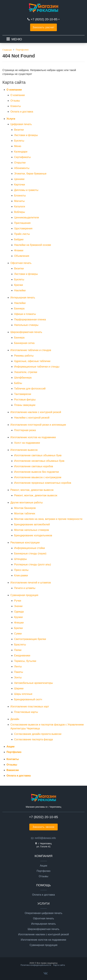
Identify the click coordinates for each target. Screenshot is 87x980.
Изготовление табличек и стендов (31, 350)
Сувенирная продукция (24, 595)
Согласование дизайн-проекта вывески (38, 734)
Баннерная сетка (24, 343)
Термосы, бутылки (25, 661)
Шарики (19, 688)
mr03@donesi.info (45, 838)
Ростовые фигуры (25, 400)
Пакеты (19, 672)
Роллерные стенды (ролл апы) (32, 564)
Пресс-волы (21, 570)
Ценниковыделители (26, 217)
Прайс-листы (22, 234)
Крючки (18, 285)
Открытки (20, 163)
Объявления (22, 256)
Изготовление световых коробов (34, 466)
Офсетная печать (21, 263)
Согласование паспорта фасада (33, 739)
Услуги (11, 119)
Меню (18, 146)
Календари (21, 152)
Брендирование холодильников (33, 535)
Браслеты (20, 645)
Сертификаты (22, 157)
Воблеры (20, 212)
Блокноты (20, 196)
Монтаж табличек (25, 513)
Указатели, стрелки (26, 372)
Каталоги (20, 207)
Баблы (18, 383)
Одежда (19, 612)
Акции (10, 747)
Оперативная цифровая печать (43, 913)
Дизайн (15, 719)
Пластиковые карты (26, 712)
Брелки (18, 628)
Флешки (19, 623)
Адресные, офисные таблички (32, 361)
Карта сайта (59, 965)
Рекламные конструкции (25, 543)
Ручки (18, 601)
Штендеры (20, 559)
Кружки (18, 617)
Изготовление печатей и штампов (31, 583)
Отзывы (15, 101)
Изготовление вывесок (24, 450)
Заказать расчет (43, 27)
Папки (18, 650)
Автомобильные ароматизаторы (33, 683)
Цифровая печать (21, 124)
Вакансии (13, 770)
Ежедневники (22, 656)
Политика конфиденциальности (36, 965)
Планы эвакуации (25, 405)
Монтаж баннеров (25, 508)
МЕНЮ (17, 39)
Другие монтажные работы (26, 503)
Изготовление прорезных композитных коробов (43, 483)
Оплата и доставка (22, 112)
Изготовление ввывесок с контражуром (38, 477)
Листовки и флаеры (26, 135)
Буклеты (19, 141)
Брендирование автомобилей (32, 524)
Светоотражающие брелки (30, 639)
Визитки (19, 130)
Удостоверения (23, 228)
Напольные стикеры (26, 325)
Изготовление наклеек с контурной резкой (36, 412)
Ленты (18, 666)
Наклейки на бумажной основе (33, 245)
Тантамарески (23, 394)
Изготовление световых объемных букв (38, 455)
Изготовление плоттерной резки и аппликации (38, 425)
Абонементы (22, 168)
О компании (14, 90)
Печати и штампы (25, 588)
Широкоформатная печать (26, 332)
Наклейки (20, 290)
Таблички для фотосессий (30, 389)
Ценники (19, 179)
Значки (18, 606)
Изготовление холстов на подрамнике (33, 437)
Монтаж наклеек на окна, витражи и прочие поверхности (48, 519)
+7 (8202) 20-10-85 (45, 19)
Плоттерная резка (25, 430)
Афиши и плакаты (25, 314)
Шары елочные (23, 694)
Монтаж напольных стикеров (31, 530)
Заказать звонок (43, 827)
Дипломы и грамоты (26, 190)
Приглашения (22, 223)
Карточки (20, 185)
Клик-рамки (21, 575)
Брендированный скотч (28, 699)
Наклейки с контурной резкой (32, 418)
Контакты (13, 759)
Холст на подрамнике (27, 443)
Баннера (19, 309)
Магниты (19, 201)
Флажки (19, 250)
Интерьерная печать (23, 298)
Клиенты (16, 106)
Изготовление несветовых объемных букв (39, 461)
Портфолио (14, 752)
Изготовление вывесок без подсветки (36, 472)
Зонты (18, 677)
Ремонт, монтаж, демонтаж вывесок (32, 490)
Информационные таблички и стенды (37, 367)
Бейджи (19, 239)
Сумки (18, 634)
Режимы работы (24, 356)
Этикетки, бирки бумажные (30, 174)
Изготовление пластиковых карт (30, 707)
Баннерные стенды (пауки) (30, 554)
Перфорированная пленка (30, 319)
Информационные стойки (29, 548)
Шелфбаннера (23, 378)
